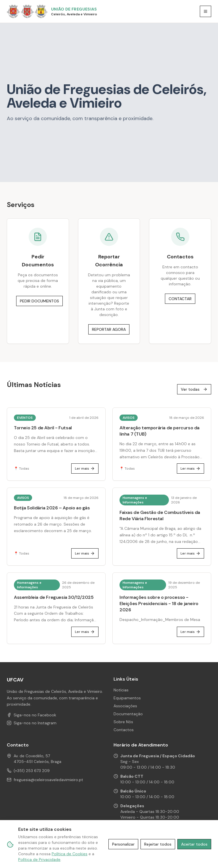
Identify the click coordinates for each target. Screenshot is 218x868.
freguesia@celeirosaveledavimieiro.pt (48, 780)
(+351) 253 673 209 (32, 771)
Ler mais (85, 468)
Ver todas (194, 389)
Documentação (128, 714)
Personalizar (123, 844)
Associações (125, 706)
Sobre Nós (123, 722)
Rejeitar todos (158, 844)
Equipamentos (127, 698)
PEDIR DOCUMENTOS (39, 301)
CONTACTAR (180, 299)
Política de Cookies (70, 854)
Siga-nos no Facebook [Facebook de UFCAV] (32, 715)
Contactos (124, 730)
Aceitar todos (194, 844)
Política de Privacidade (39, 859)
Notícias (121, 690)
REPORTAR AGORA (109, 329)
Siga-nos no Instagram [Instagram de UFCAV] (32, 723)
